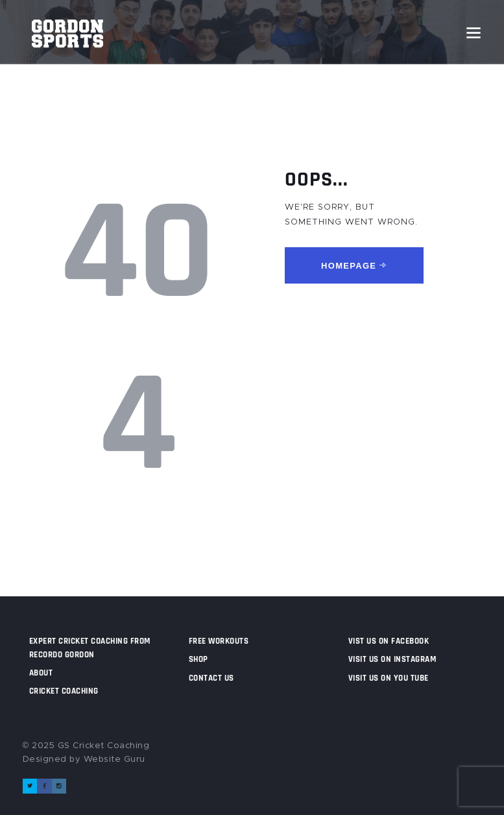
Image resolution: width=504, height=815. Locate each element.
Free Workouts (219, 641)
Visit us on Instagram (392, 659)
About (41, 673)
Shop (198, 659)
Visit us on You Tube (389, 678)
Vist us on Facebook (389, 641)
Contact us (211, 678)
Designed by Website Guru (84, 760)
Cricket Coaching (64, 691)
